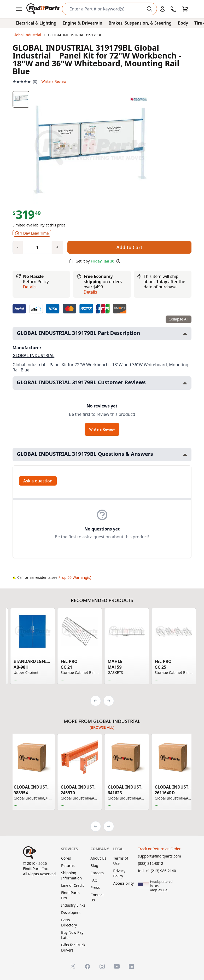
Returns (68, 865)
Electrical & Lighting (36, 23)
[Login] (162, 9)
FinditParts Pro (70, 895)
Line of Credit (73, 885)
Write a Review (54, 81)
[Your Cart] (185, 9)
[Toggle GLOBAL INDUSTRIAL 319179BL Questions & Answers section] (185, 455)
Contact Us (97, 897)
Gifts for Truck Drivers (73, 947)
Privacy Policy (119, 873)
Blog (94, 865)
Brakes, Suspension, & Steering (140, 23)
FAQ (94, 880)
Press (95, 887)
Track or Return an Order (159, 849)
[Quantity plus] (57, 247)
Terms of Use (121, 861)
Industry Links (73, 905)
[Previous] (96, 701)
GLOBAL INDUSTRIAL (33, 355)
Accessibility (123, 883)
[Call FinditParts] (173, 9)
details (90, 292)
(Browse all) (102, 727)
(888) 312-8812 (151, 863)
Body (183, 23)
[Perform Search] (149, 9)
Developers (71, 912)
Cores (66, 858)
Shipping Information (71, 875)
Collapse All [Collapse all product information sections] (179, 319)
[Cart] (185, 9)
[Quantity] (35, 247)
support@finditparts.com (159, 856)
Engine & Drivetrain (83, 23)
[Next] (109, 701)
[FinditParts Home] (43, 9)
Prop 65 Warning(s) (75, 577)
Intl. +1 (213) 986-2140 (157, 871)
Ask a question (38, 481)
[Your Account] (162, 9)
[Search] (105, 9)
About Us (98, 858)
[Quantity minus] (18, 247)
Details (30, 287)
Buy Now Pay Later (72, 935)
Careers (97, 873)
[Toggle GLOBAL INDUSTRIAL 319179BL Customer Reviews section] (185, 383)
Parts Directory (69, 922)
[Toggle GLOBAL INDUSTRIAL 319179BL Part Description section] (185, 334)
